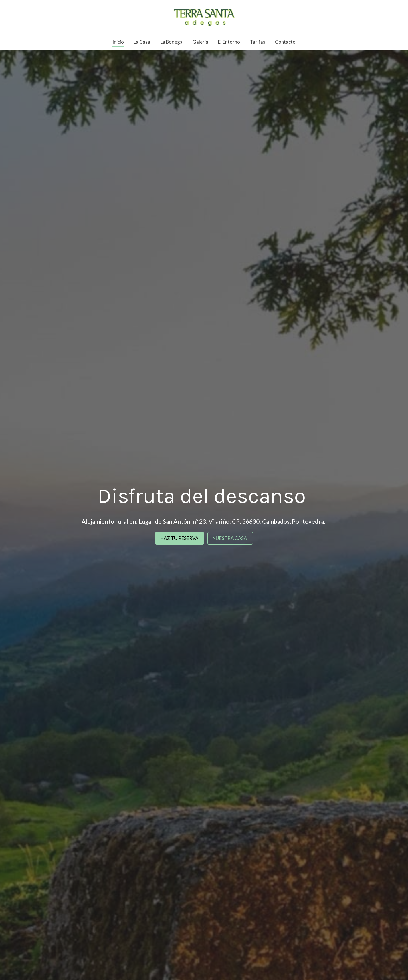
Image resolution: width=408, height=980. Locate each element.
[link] (204, 17)
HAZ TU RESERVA (180, 538)
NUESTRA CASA (230, 538)
